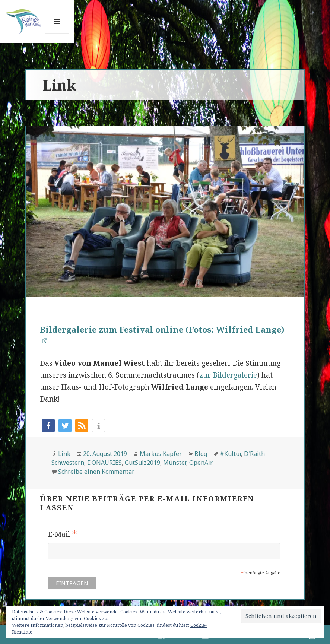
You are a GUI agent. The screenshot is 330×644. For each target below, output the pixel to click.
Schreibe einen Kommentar (96, 472)
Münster (175, 463)
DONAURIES (104, 463)
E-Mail (62, 534)
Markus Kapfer (161, 454)
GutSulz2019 (142, 463)
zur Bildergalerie (228, 375)
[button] (48, 426)
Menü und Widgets (57, 33)
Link (64, 454)
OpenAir (201, 463)
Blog (201, 454)
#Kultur (230, 454)
